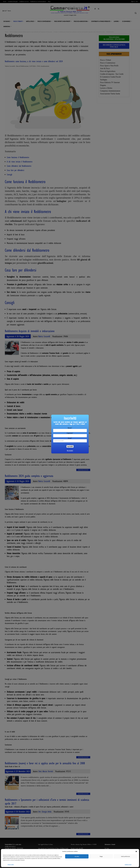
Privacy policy (11, 865)
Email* (70, 438)
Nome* (70, 428)
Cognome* (70, 433)
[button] (136, 851)
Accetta (77, 856)
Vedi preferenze (125, 856)
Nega (101, 856)
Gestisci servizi (128, 865)
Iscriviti (70, 446)
